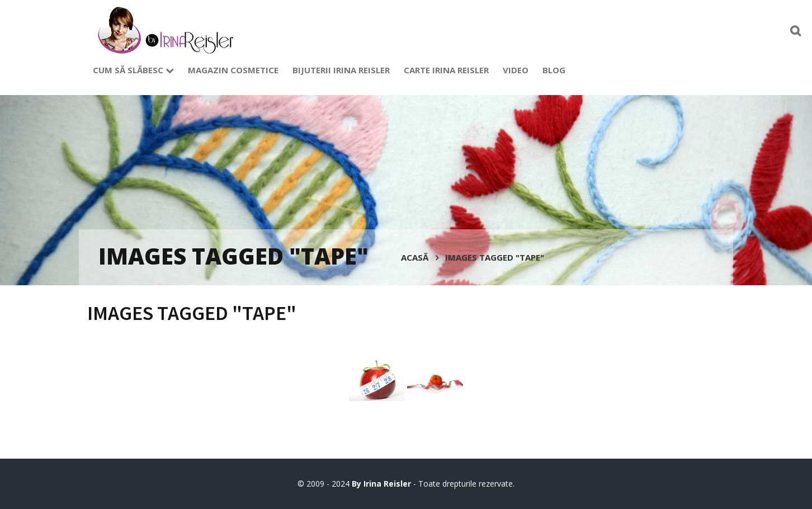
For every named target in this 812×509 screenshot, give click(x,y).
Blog (554, 70)
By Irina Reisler (383, 484)
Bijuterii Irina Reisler (341, 70)
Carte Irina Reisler (446, 70)
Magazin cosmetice (233, 70)
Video (516, 70)
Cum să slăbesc (133, 70)
